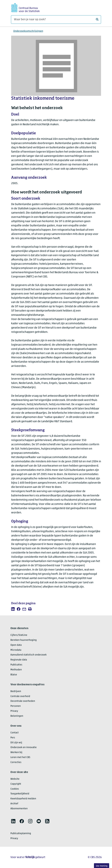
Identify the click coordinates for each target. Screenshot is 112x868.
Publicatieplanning (21, 833)
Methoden (16, 670)
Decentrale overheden (23, 701)
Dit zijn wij (16, 743)
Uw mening (102, 866)
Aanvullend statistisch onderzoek (28, 655)
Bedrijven (16, 691)
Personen (16, 706)
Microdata (16, 650)
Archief (14, 804)
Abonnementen (19, 809)
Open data (16, 645)
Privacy (14, 711)
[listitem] (13, 609)
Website (15, 779)
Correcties (16, 762)
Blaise (14, 675)
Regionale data (19, 660)
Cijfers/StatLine (19, 635)
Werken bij (16, 752)
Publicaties (16, 665)
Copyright (16, 784)
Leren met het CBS (20, 757)
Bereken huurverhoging (24, 640)
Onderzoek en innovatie (24, 747)
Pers (13, 738)
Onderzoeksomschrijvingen (28, 31)
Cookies (15, 789)
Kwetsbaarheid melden (23, 799)
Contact (15, 733)
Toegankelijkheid (20, 794)
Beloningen (17, 716)
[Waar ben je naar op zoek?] (56, 20)
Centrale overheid (20, 696)
